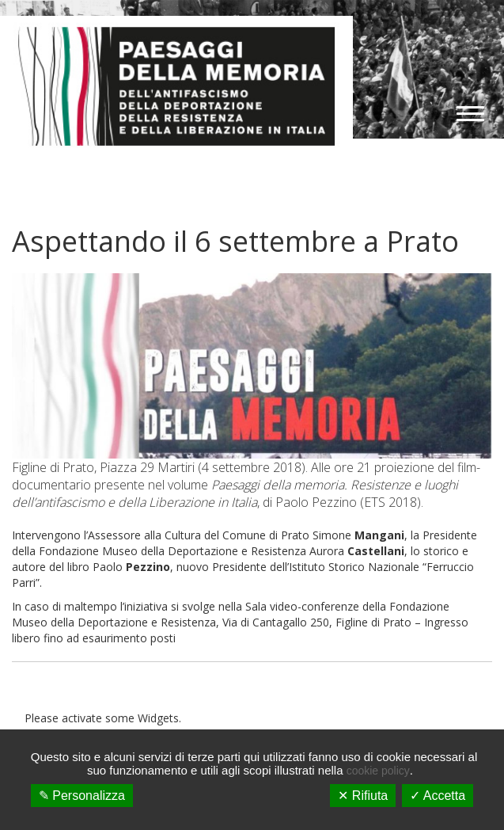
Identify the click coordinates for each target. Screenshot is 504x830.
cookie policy (378, 771)
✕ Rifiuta (363, 796)
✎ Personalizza (82, 796)
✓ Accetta (438, 796)
